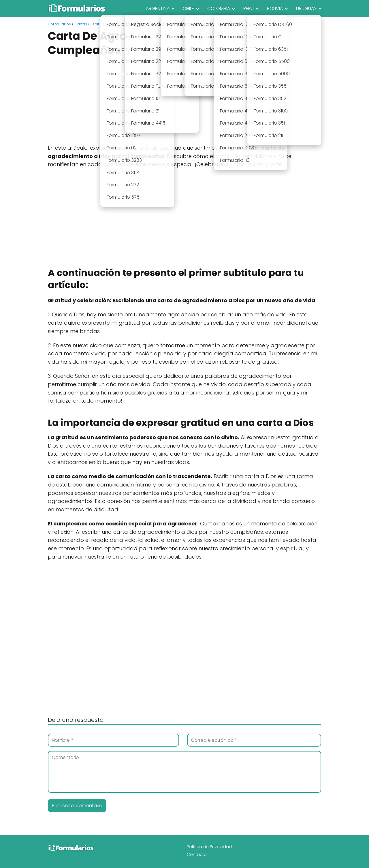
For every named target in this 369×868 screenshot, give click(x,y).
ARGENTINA (158, 9)
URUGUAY (306, 9)
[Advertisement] (184, 101)
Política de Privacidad (209, 847)
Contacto (197, 854)
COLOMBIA (219, 9)
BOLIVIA (275, 9)
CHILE (188, 9)
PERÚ (248, 9)
